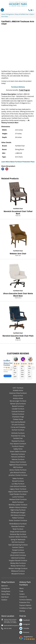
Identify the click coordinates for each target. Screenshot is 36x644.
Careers (22, 594)
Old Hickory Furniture (18, 515)
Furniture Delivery (18, 87)
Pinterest (26, 632)
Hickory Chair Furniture (18, 462)
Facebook (26, 620)
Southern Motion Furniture (18, 537)
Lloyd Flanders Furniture (18, 494)
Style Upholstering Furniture (18, 545)
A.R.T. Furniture (18, 388)
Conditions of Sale (26, 608)
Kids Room (5, 597)
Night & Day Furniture (18, 510)
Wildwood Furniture (18, 571)
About (21, 588)
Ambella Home (18, 390)
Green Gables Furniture (18, 451)
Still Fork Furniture (18, 542)
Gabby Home (18, 449)
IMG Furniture (18, 467)
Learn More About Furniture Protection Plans (18, 162)
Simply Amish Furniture (18, 532)
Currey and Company (18, 427)
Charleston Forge (18, 417)
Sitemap (22, 611)
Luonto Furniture (18, 497)
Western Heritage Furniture (18, 568)
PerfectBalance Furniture (18, 524)
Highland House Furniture (18, 465)
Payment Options (25, 605)
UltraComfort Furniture (18, 555)
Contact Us (23, 597)
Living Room (6, 588)
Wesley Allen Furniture (18, 563)
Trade (21, 591)
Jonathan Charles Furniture (18, 475)
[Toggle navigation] (2, 10)
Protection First (25, 602)
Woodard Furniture (18, 574)
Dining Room (6, 591)
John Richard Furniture (18, 473)
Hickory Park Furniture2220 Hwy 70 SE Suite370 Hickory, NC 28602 (10, 621)
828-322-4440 (8, 628)
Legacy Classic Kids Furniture (18, 492)
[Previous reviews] (12, 368)
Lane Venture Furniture (18, 486)
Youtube (26, 628)
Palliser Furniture (18, 518)
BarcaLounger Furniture (18, 401)
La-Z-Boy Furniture (18, 484)
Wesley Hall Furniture (18, 566)
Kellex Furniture (18, 478)
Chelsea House (18, 419)
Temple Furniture (18, 550)
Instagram (26, 624)
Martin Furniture (18, 502)
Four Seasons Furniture (18, 444)
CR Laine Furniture (18, 425)
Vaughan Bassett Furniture (18, 560)
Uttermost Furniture (18, 558)
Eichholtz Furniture (18, 433)
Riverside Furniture (18, 526)
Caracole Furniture (18, 411)
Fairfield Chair (18, 209)
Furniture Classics (18, 446)
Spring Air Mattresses (18, 540)
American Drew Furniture (18, 393)
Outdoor (4, 600)
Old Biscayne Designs (18, 513)
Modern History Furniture (18, 507)
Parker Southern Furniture (18, 520)
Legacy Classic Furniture (18, 489)
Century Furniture (18, 414)
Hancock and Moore (18, 457)
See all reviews (8, 376)
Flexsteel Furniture (18, 441)
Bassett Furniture (18, 406)
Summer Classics (18, 547)
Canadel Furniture (18, 409)
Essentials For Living (18, 436)
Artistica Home (18, 398)
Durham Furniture (18, 430)
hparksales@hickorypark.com (12, 625)
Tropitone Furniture (18, 553)
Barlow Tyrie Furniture (18, 404)
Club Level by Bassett (18, 422)
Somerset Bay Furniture (18, 534)
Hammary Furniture (18, 454)
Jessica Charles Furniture (18, 470)
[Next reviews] (33, 368)
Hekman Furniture (18, 459)
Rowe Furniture (18, 529)
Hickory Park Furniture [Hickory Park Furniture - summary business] (8, 364)
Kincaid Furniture (18, 481)
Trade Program (24, 90)
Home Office (6, 594)
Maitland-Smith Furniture (18, 499)
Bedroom (5, 586)
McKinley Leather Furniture (18, 505)
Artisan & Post (18, 396)
